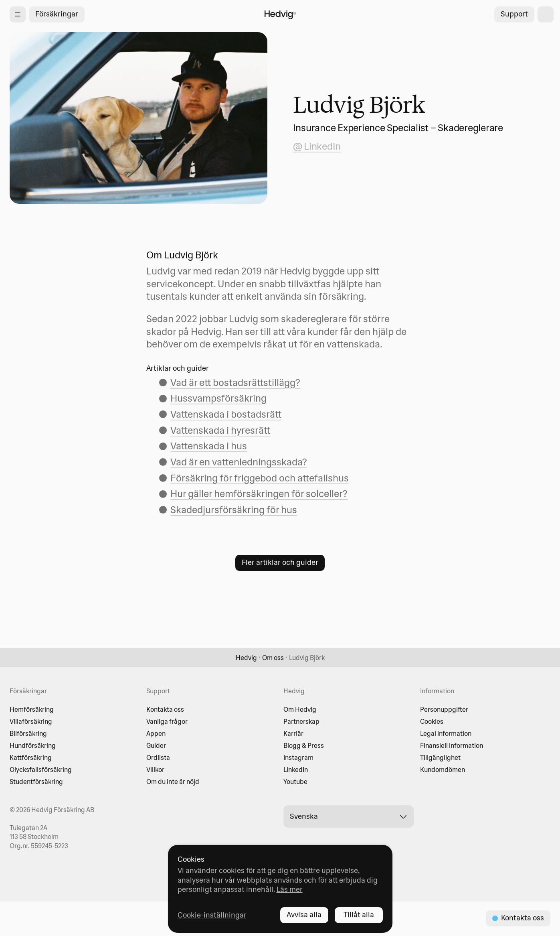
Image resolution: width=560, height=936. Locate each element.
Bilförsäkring (28, 733)
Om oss (273, 658)
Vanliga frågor (167, 721)
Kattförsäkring (31, 757)
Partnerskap (301, 721)
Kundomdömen (443, 770)
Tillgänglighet (440, 757)
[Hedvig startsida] (280, 14)
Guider (156, 745)
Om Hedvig (300, 709)
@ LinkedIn (317, 146)
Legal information (446, 733)
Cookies (432, 721)
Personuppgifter (444, 709)
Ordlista (158, 757)
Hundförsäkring (33, 745)
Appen (156, 733)
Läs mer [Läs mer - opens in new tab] (290, 889)
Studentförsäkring (36, 782)
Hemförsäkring (32, 709)
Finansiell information (452, 745)
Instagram (298, 757)
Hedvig (246, 658)
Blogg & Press (304, 745)
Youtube (295, 782)
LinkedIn (296, 770)
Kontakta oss (165, 709)
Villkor (155, 770)
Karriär (293, 733)
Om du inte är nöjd (173, 782)
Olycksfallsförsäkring (41, 770)
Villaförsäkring (31, 721)
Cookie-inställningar (212, 915)
